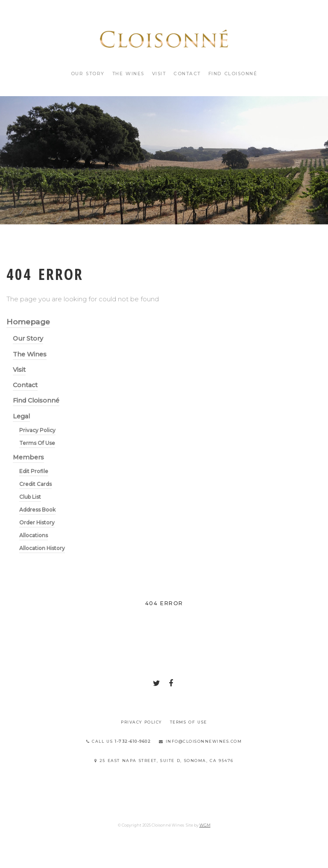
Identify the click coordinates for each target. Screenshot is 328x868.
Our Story (88, 74)
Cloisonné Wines (164, 38)
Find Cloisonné (233, 74)
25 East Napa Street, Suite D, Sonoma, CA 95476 (164, 761)
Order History (37, 522)
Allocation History (42, 548)
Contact (187, 74)
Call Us (119, 741)
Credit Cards (35, 484)
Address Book (37, 510)
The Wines (128, 74)
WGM (205, 825)
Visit (159, 74)
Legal (21, 416)
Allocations (34, 535)
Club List (30, 497)
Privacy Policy (37, 430)
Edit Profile (34, 471)
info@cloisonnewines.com (200, 741)
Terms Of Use (37, 443)
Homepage (28, 322)
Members (28, 457)
